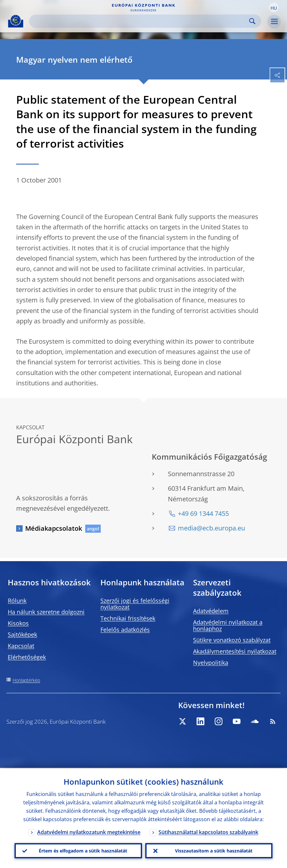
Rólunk (17, 601)
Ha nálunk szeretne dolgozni (46, 612)
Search (252, 21)
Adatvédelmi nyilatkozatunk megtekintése (89, 831)
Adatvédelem (211, 611)
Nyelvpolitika (211, 663)
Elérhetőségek (27, 657)
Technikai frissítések (128, 618)
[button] (274, 7)
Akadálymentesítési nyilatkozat (235, 651)
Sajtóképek (22, 634)
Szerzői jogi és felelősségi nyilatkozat (135, 604)
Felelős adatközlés (125, 630)
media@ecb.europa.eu (211, 528)
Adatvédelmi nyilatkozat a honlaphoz (228, 625)
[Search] (140, 21)
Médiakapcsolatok (54, 528)
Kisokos (18, 623)
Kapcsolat (21, 646)
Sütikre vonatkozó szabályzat (232, 640)
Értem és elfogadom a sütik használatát (83, 850)
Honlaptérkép (26, 680)
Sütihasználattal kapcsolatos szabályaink (208, 831)
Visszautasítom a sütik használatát (214, 850)
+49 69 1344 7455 (203, 513)
